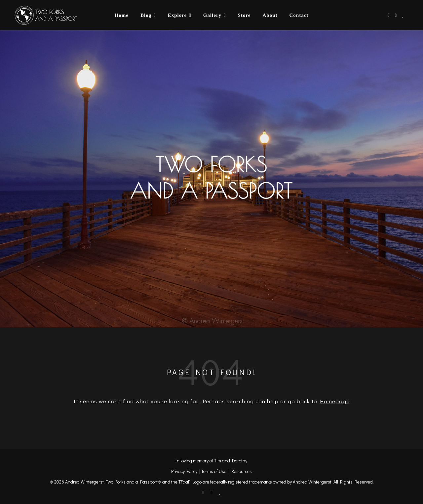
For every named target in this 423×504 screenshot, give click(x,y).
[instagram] (396, 15)
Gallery (212, 15)
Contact (299, 15)
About (270, 15)
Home (122, 15)
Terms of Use (214, 471)
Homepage (335, 401)
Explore (177, 15)
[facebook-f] (389, 15)
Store (244, 15)
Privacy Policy (184, 471)
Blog (146, 15)
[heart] (403, 15)
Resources (242, 471)
